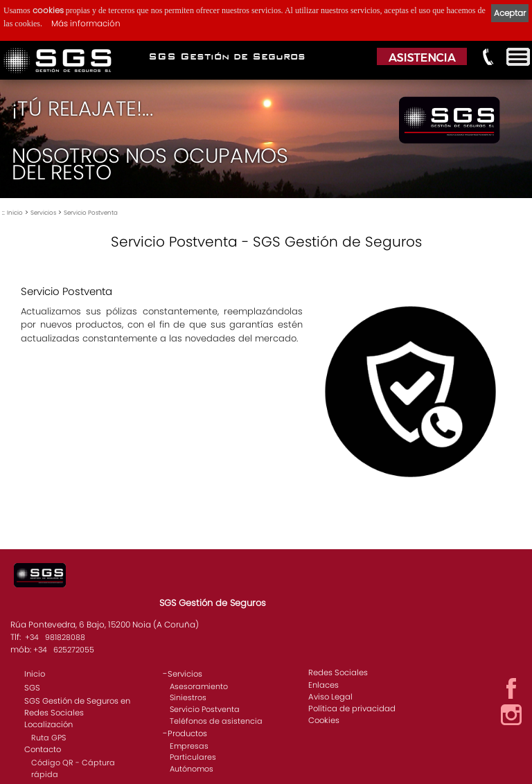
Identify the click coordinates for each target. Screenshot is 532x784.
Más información (86, 23)
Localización (48, 724)
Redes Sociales (338, 672)
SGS (32, 688)
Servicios (43, 213)
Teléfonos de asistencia (216, 721)
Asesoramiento (199, 686)
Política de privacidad (352, 709)
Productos (187, 733)
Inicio (15, 213)
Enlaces (323, 685)
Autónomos (192, 769)
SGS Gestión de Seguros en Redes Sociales (77, 707)
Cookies (324, 720)
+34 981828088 (55, 637)
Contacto (43, 749)
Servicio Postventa (91, 213)
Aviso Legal (330, 697)
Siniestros (188, 697)
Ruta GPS (48, 738)
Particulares (193, 757)
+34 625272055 (64, 650)
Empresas (189, 746)
